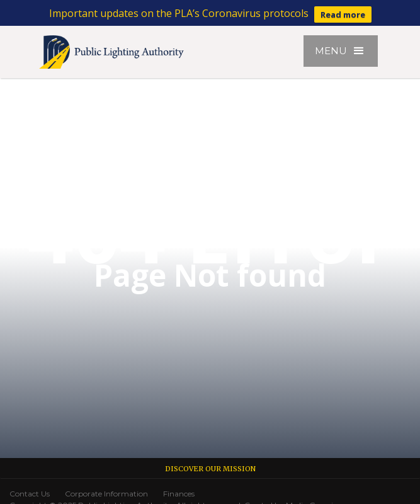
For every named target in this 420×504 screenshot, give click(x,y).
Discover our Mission (210, 469)
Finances (179, 494)
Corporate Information (106, 494)
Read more (343, 14)
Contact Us (30, 494)
